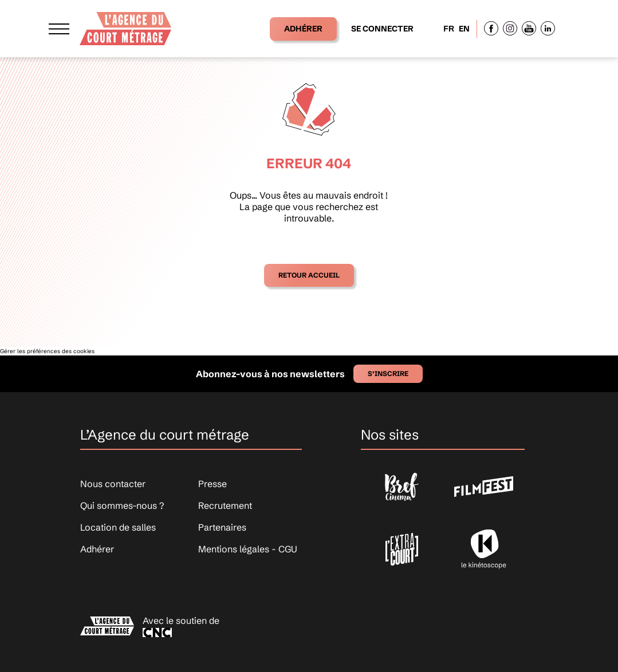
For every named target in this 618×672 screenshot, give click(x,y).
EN (464, 29)
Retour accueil (309, 275)
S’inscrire (388, 373)
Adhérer (303, 29)
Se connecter (382, 29)
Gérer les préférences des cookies (47, 351)
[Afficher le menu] (59, 28)
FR (449, 29)
